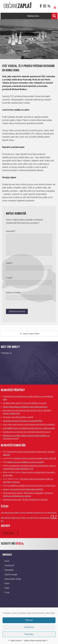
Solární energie (11, 574)
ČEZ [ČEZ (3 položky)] (54, 517)
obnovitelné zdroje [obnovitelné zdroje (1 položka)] (39, 513)
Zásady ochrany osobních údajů (35, 640)
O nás (7, 592)
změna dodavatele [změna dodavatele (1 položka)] (45, 518)
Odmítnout (29, 627)
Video (7, 588)
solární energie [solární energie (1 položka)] (16, 518)
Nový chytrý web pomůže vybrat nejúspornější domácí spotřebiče (29, 424)
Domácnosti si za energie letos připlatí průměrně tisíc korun (27, 432)
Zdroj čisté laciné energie (13, 493)
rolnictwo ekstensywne (12, 500)
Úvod (7, 561)
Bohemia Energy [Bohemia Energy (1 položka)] (10, 513)
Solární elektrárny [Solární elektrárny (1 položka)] (6, 518)
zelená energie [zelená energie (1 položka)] (34, 518)
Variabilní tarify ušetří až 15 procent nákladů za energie (25, 403)
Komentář (11, 231)
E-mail (9, 278)
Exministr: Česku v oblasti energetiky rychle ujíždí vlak (35, 458)
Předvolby (29, 634)
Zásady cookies (16, 640)
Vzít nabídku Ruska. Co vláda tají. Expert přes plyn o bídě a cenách (29, 428)
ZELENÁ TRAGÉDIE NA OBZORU (35, 500)
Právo (7, 583)
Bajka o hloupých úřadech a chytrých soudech (26, 462)
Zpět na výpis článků (30, 334)
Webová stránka (13, 293)
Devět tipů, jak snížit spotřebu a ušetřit (18, 417)
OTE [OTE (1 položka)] (46, 513)
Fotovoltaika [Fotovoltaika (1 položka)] (29, 513)
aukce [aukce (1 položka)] (3, 513)
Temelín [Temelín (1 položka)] (24, 518)
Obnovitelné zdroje (13, 579)
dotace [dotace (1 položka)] (17, 513)
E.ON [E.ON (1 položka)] (21, 513)
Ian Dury (6, 489)
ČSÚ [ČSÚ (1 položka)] (2, 521)
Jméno (10, 263)
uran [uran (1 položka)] (28, 518)
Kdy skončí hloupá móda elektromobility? (27, 489)
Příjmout (29, 620)
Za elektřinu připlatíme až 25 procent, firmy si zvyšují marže (32, 486)
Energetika (9, 570)
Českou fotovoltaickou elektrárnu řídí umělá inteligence (25, 407)
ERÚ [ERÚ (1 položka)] (24, 513)
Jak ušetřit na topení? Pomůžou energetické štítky (23, 421)
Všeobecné (9, 565)
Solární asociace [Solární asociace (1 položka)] (52, 513)
